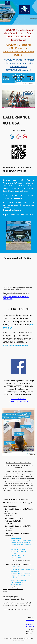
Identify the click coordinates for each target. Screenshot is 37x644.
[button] (2, 3)
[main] (19, 50)
